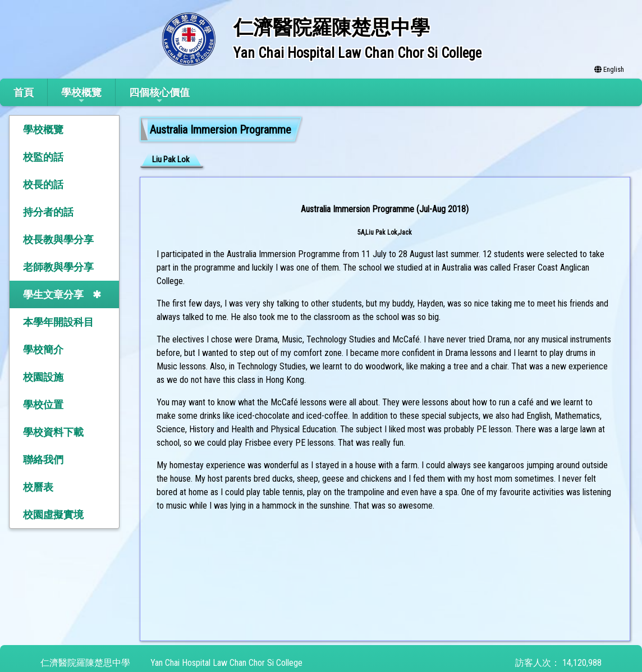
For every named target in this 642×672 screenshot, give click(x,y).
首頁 (24, 92)
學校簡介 (43, 349)
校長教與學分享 (58, 239)
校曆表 (38, 487)
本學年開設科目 (58, 322)
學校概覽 (81, 96)
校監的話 (43, 157)
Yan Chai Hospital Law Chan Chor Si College (226, 663)
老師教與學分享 (58, 267)
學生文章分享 (53, 294)
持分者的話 (48, 212)
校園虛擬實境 (53, 515)
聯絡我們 (43, 460)
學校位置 (43, 404)
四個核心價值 (159, 96)
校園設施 (43, 377)
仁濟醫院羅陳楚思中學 (85, 663)
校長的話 (43, 184)
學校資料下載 (53, 432)
